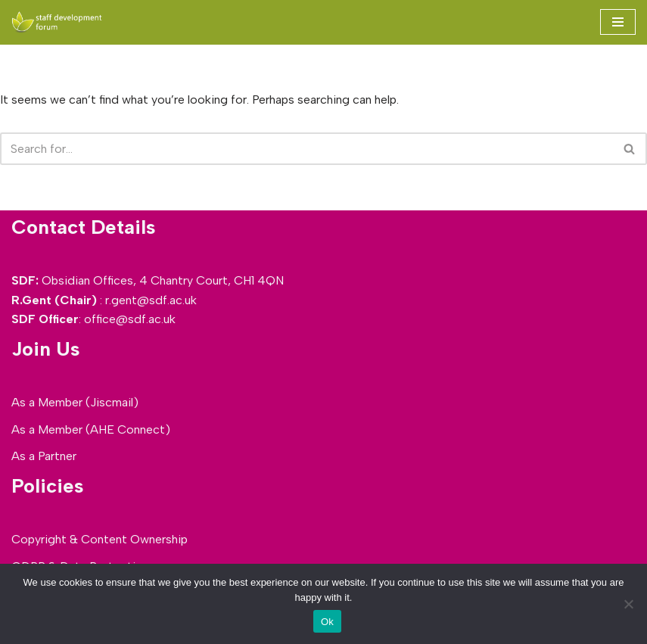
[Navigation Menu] (618, 22)
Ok (327, 622)
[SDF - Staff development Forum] (57, 22)
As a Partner (44, 456)
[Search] (306, 149)
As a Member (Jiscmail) (75, 402)
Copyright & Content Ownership (100, 539)
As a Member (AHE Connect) (91, 429)
